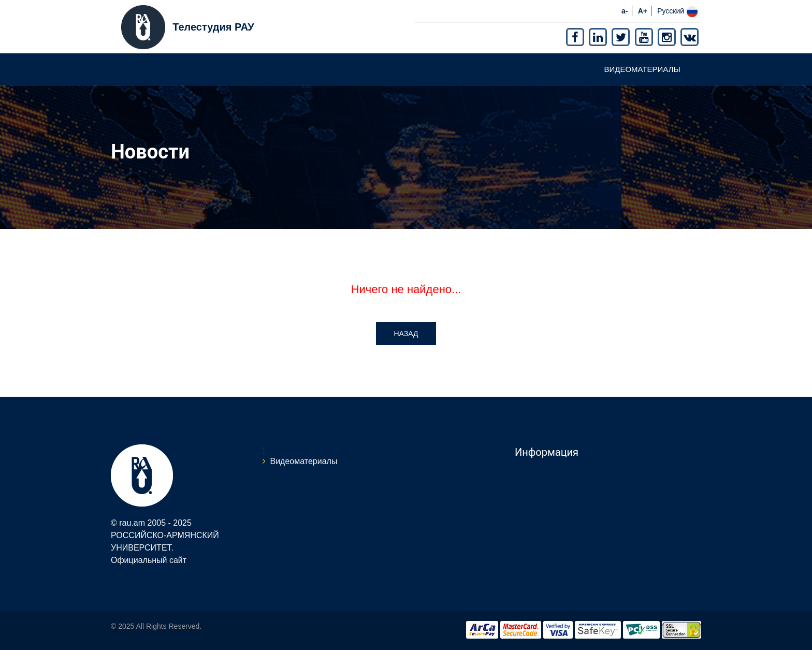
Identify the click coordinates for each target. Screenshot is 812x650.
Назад (406, 334)
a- (625, 11)
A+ (643, 11)
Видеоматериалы (642, 69)
